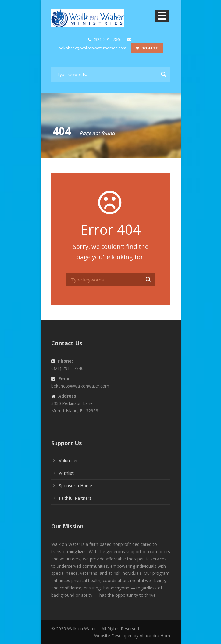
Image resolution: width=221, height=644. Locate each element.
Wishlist (66, 473)
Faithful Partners (75, 498)
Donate (147, 48)
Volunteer (68, 461)
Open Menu (162, 16)
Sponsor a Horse (75, 486)
